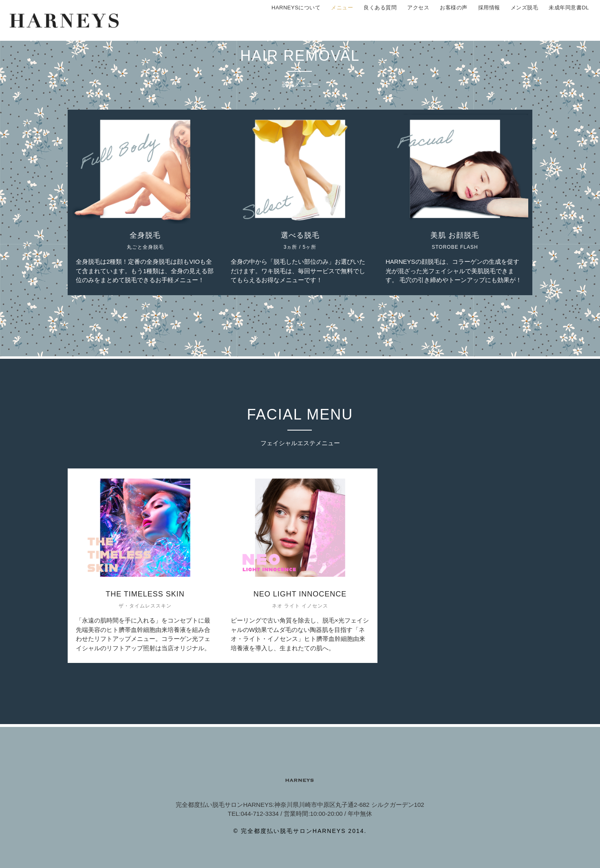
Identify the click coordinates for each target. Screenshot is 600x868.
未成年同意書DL (569, 20)
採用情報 (489, 20)
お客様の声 (454, 20)
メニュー (342, 20)
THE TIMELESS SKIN (145, 594)
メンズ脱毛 (525, 20)
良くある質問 (380, 20)
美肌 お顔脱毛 (455, 235)
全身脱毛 (145, 235)
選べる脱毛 (300, 235)
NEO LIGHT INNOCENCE (300, 594)
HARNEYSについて (296, 20)
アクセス (418, 20)
